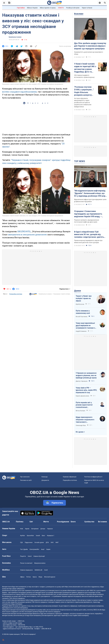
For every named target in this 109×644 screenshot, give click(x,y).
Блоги (73, 522)
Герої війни (21, 8)
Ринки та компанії (26, 563)
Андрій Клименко (81, 331)
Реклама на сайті (26, 480)
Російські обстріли (73, 8)
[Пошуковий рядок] (105, 3)
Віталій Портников (82, 317)
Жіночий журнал (50, 577)
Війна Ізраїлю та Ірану (48, 8)
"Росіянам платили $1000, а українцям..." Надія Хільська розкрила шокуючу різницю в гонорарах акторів (84, 91)
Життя (46, 522)
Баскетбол (30, 536)
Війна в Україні (32, 8)
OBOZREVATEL (24, 232)
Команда (45, 477)
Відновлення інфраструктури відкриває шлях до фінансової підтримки (90, 200)
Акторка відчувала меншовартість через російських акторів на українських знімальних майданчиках (83, 103)
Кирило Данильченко (82, 396)
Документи (45, 480)
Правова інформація (70, 477)
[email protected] (28, 629)
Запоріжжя (35, 529)
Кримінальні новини (15, 37)
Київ (22, 529)
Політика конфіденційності (93, 477)
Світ (31, 522)
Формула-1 (51, 536)
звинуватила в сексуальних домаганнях (27, 235)
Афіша (22, 577)
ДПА (47, 542)
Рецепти (23, 556)
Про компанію (25, 477)
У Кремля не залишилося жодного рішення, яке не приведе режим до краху (86, 375)
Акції (43, 549)
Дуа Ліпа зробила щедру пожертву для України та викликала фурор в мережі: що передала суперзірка (90, 46)
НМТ (57, 542)
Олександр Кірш (81, 425)
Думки (77, 291)
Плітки (29, 577)
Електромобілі (34, 549)
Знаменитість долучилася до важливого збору (89, 53)
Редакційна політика (16, 294)
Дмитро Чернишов (82, 381)
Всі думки (80, 432)
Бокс (43, 536)
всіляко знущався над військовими (19, 92)
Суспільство (89, 522)
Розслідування (63, 522)
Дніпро (43, 529)
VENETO (61, 8)
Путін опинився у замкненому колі (83, 312)
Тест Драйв (24, 549)
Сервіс (48, 549)
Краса (35, 577)
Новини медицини (26, 570)
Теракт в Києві (87, 8)
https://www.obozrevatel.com (74, 587)
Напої (30, 556)
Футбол (23, 536)
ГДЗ (21, 542)
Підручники (29, 542)
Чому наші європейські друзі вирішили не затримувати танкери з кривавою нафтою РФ (85, 326)
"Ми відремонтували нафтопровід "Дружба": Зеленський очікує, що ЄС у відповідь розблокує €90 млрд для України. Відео (90, 193)
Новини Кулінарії (39, 556)
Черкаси (50, 529)
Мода (40, 577)
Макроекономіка (40, 563)
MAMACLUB (38, 570)
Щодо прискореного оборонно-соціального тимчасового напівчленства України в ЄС (86, 420)
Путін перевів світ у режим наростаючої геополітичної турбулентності (84, 405)
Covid (46, 570)
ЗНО (52, 542)
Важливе (79, 14)
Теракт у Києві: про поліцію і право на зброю (84, 298)
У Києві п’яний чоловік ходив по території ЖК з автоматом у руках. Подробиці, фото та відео (85, 68)
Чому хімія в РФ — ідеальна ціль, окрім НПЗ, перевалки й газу (86, 390)
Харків (27, 529)
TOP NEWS (80, 161)
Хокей (38, 536)
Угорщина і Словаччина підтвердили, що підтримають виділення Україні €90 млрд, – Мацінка (88, 214)
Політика (20, 522)
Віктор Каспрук (80, 411)
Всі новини (102, 522)
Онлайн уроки (39, 542)
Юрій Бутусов (80, 304)
